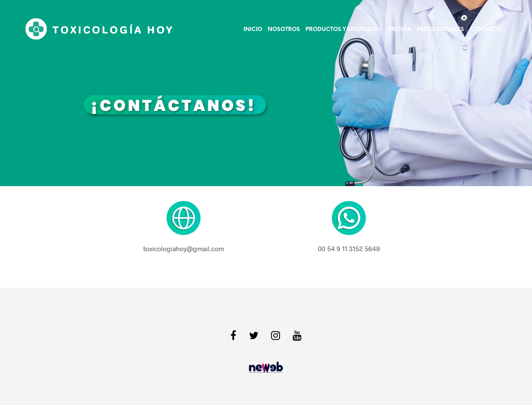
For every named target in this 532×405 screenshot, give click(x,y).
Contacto (486, 30)
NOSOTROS (284, 30)
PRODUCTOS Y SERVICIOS (342, 30)
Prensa (400, 30)
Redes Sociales (440, 30)
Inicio (253, 30)
